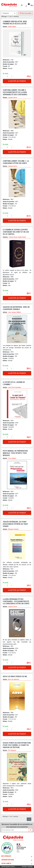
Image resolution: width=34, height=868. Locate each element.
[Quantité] (8, 76)
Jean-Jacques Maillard (15, 312)
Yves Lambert (12, 458)
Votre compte (6, 863)
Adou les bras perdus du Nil (15, 676)
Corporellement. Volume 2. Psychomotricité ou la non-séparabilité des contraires (15, 92)
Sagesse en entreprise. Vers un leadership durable (16, 308)
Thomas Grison (13, 237)
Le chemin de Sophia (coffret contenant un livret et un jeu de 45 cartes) (16, 232)
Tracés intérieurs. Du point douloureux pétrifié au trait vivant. (15, 524)
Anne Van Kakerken (14, 679)
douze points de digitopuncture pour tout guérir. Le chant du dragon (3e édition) (17, 745)
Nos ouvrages (6, 856)
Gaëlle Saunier (12, 27)
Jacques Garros (13, 97)
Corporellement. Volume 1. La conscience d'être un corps (16, 162)
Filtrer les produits (26, 13)
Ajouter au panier (17, 81)
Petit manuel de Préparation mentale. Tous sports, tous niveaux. (15, 453)
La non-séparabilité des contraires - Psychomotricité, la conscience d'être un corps (16, 601)
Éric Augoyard (12, 750)
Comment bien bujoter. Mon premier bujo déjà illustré (15, 23)
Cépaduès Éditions (8, 860)
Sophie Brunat (22, 237)
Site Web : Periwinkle (27, 867)
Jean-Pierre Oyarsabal (14, 387)
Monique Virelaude (13, 529)
